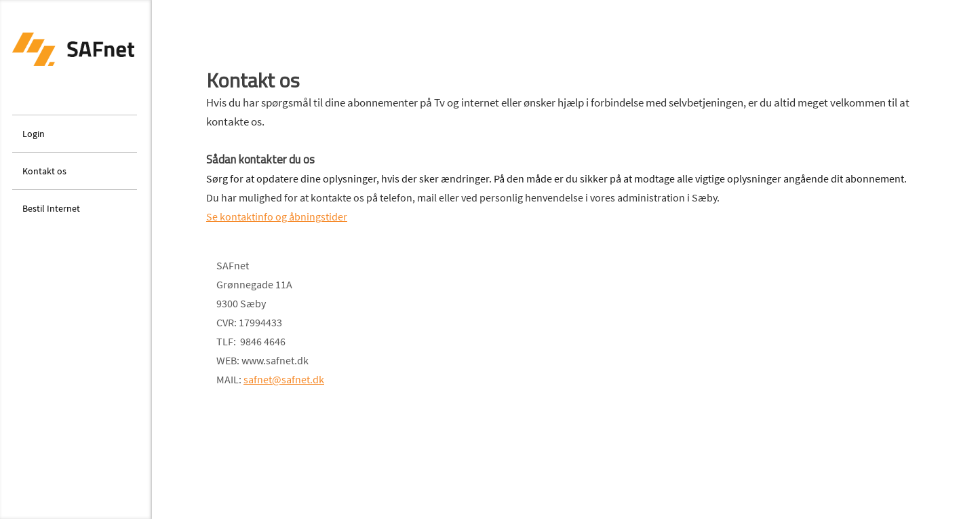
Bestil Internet (51, 208)
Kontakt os (44, 171)
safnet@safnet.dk (284, 379)
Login (34, 134)
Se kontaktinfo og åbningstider (277, 216)
